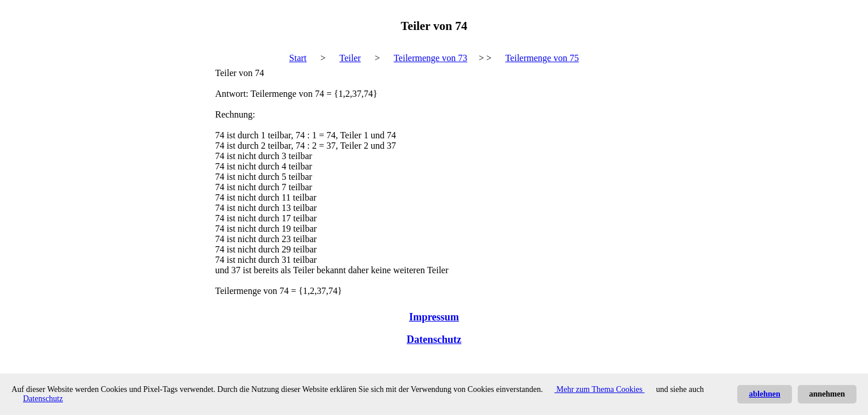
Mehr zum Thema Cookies (599, 389)
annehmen (827, 394)
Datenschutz (434, 339)
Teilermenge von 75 (542, 58)
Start (298, 58)
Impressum (434, 317)
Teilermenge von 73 (430, 58)
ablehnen (764, 394)
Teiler (350, 58)
